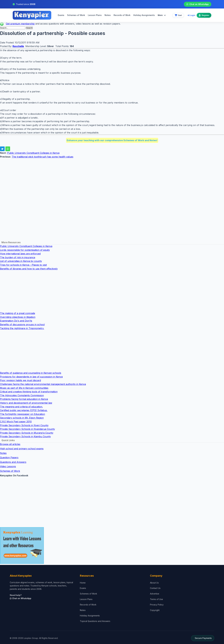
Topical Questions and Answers (95, 621)
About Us (154, 583)
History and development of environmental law (26, 403)
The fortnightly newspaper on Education (22, 414)
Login (191, 15)
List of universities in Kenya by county (21, 261)
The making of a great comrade (18, 313)
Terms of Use (156, 599)
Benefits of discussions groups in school (22, 324)
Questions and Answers (13, 462)
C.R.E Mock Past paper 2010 (16, 422)
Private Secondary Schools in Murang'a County (27, 433)
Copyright (155, 610)
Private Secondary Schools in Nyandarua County (27, 429)
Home (83, 583)
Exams (61, 15)
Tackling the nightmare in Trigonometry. (22, 328)
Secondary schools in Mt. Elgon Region (22, 418)
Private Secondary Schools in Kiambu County (25, 436)
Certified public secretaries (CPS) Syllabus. (24, 410)
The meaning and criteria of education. (21, 407)
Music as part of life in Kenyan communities (24, 388)
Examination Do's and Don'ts (16, 321)
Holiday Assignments (90, 616)
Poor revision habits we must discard (20, 380)
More (162, 15)
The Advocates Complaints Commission (22, 395)
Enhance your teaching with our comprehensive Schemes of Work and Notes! (112, 140)
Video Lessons (8, 466)
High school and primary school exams (22, 449)
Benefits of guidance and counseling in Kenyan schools (31, 373)
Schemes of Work (76, 15)
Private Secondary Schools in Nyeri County (24, 425)
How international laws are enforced (20, 254)
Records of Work (122, 15)
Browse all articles (10, 444)
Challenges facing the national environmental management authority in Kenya (43, 384)
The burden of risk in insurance (18, 257)
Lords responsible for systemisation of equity (25, 250)
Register (204, 15)
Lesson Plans (95, 15)
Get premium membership (20, 24)
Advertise (155, 594)
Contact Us (155, 588)
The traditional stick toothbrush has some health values (42, 157)
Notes (108, 15)
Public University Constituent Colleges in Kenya (33, 153)
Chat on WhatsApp (198, 4)
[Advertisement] (88, 179)
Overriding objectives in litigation (18, 317)
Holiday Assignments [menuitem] (144, 15)
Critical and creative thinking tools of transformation (29, 392)
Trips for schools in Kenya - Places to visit (23, 265)
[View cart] (178, 15)
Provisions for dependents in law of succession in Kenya (31, 377)
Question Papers (9, 457)
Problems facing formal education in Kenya (24, 399)
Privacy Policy (157, 605)
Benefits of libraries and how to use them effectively (29, 269)
